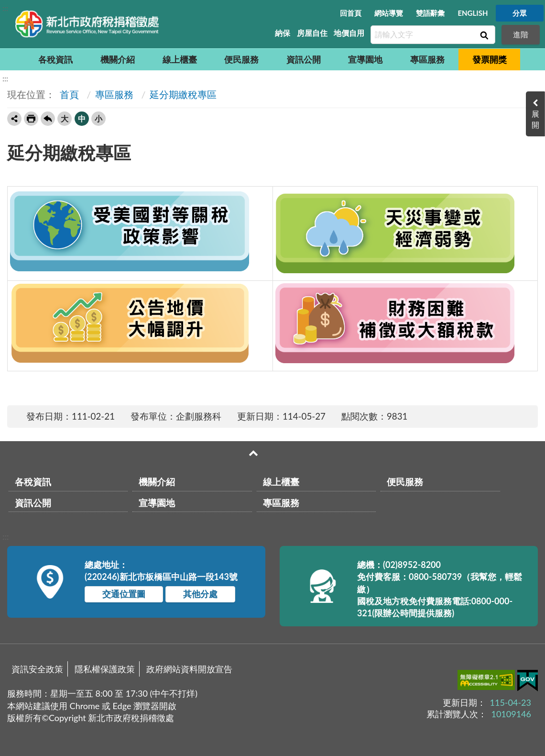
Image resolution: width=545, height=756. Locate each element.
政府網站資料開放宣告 (189, 669)
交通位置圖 (124, 594)
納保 (283, 33)
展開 (535, 119)
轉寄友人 (14, 119)
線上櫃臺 (180, 59)
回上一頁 (48, 119)
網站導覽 (389, 13)
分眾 (520, 13)
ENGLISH (473, 13)
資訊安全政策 (37, 669)
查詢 (483, 35)
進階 (521, 34)
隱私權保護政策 (105, 669)
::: (5, 8)
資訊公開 (304, 59)
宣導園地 (365, 59)
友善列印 (31, 119)
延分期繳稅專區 (183, 94)
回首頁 (351, 13)
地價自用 (349, 33)
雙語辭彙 (430, 13)
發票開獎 (490, 59)
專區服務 (427, 59)
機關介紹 (118, 59)
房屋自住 (312, 33)
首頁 (68, 94)
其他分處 (200, 594)
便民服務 (241, 59)
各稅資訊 (55, 59)
